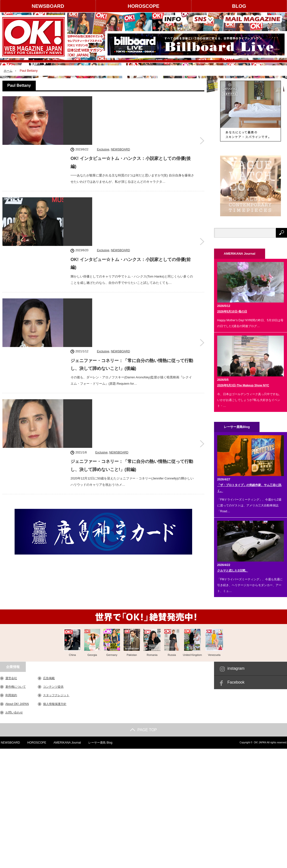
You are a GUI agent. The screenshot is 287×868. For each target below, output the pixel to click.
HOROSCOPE (143, 6)
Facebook (236, 682)
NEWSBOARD (48, 6)
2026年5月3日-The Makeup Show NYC (243, 385)
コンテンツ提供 (53, 687)
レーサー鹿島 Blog (100, 743)
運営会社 (11, 678)
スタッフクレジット (56, 695)
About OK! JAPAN (17, 704)
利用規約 (11, 695)
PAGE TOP (143, 730)
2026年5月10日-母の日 (232, 312)
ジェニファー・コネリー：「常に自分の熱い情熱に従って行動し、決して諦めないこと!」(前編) (132, 296)
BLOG (239, 6)
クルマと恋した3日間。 (233, 571)
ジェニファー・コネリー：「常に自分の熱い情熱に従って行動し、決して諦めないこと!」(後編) (132, 235)
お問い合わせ (14, 712)
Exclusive (103, 100)
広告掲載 (49, 678)
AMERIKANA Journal (67, 743)
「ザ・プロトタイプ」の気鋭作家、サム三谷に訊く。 (249, 488)
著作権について (16, 687)
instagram (236, 668)
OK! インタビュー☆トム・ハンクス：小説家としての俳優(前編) (131, 174)
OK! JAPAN (260, 742)
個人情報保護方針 (55, 704)
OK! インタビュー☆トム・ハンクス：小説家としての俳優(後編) (131, 113)
